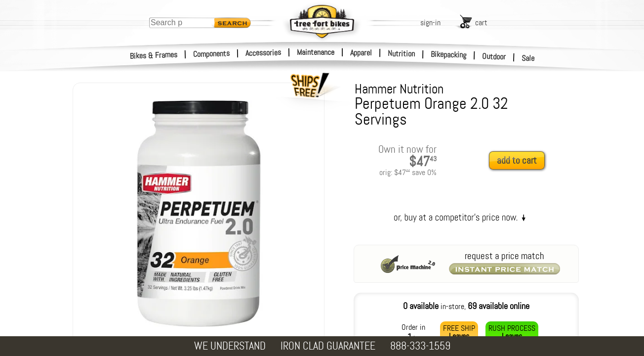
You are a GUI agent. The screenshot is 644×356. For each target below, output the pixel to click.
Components (212, 54)
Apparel (361, 53)
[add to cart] (520, 161)
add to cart (517, 160)
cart (481, 22)
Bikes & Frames (154, 55)
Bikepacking (449, 55)
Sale (528, 58)
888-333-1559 (420, 346)
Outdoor (494, 56)
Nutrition (401, 53)
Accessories (263, 53)
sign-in (430, 22)
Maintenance (316, 52)
